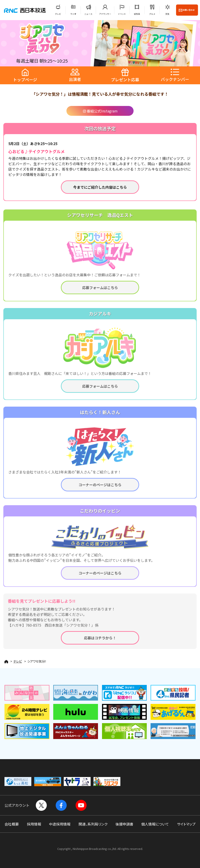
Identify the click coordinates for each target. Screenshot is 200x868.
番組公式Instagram (100, 111)
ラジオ (73, 14)
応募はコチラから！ (100, 641)
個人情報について (155, 824)
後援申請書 (124, 824)
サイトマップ (186, 824)
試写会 (137, 14)
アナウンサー (105, 14)
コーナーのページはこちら (100, 488)
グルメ (152, 14)
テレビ (58, 14)
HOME (6, 662)
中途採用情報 (60, 824)
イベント (122, 14)
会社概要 (12, 824)
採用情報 (34, 824)
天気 (167, 14)
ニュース (88, 14)
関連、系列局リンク (93, 824)
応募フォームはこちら (100, 290)
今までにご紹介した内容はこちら (100, 187)
